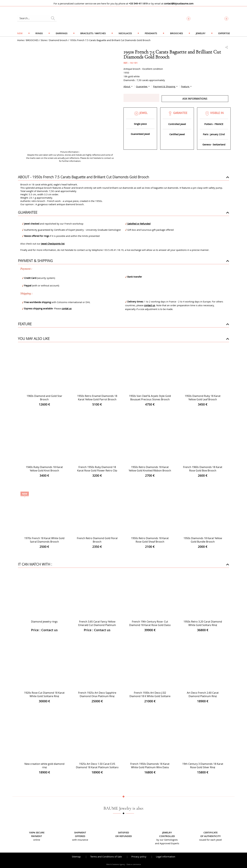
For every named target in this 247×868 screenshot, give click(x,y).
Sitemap (76, 857)
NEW (20, 33)
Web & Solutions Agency (116, 864)
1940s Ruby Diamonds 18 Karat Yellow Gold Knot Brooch (44, 469)
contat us (67, 308)
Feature (185, 86)
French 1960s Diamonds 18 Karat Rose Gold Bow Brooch (203, 469)
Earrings (62, 33)
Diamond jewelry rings (44, 622)
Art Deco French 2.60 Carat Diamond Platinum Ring (203, 694)
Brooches (177, 33)
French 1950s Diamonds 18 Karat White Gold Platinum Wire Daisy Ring (150, 767)
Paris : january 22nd (214, 134)
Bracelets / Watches (93, 33)
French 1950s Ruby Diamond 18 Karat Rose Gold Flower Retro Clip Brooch (97, 471)
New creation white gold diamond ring (44, 766)
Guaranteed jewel (140, 134)
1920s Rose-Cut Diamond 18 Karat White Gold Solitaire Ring (44, 694)
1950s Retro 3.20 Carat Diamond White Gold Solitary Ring (203, 623)
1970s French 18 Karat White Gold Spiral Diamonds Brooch (44, 540)
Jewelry (201, 33)
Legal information (166, 857)
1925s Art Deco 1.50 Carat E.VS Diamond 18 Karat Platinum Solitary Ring (97, 767)
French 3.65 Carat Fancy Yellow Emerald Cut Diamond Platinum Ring (97, 625)
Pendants (151, 33)
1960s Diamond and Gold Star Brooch (44, 398)
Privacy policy (139, 857)
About (127, 86)
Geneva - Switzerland (214, 144)
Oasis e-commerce (134, 864)
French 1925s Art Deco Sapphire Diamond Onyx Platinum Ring (97, 694)
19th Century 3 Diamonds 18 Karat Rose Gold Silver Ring (203, 766)
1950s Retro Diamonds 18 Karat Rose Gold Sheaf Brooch (150, 540)
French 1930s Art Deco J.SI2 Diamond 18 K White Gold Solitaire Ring (150, 696)
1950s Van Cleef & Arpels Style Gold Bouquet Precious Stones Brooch (150, 398)
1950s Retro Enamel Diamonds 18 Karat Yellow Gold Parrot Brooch (97, 398)
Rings (39, 33)
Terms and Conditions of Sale (106, 857)
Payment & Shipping (164, 86)
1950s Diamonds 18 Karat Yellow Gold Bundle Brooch (203, 540)
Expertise (224, 33)
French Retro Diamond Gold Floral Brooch (97, 540)
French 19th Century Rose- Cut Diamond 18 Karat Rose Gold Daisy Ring (150, 625)
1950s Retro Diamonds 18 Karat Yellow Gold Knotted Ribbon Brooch (150, 469)
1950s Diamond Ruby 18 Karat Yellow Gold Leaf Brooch (203, 398)
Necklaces (125, 33)
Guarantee (142, 86)
